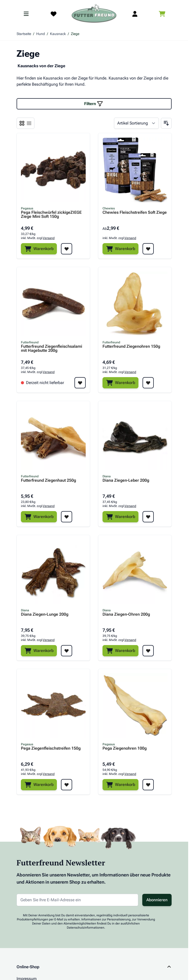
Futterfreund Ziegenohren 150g (131, 347)
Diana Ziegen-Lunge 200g (45, 615)
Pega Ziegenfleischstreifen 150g (51, 748)
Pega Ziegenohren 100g (125, 748)
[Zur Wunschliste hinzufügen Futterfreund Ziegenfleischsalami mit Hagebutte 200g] (80, 383)
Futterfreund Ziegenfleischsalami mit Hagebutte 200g (52, 349)
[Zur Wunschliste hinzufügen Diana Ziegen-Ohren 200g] (148, 651)
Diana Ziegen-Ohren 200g (126, 615)
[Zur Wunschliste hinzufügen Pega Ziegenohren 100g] (148, 785)
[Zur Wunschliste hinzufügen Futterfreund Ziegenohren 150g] (148, 383)
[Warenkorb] (39, 249)
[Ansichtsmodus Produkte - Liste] (22, 123)
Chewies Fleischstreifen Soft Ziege (135, 213)
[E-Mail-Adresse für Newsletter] (77, 900)
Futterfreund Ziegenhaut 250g (48, 481)
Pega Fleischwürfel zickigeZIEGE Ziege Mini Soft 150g (51, 215)
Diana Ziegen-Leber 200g (126, 481)
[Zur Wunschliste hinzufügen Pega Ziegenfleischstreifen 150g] (67, 785)
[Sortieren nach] (136, 123)
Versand (49, 238)
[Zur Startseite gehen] (94, 14)
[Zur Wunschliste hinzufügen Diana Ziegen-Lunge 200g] (67, 651)
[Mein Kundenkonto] (135, 14)
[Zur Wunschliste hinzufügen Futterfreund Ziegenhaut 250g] (67, 517)
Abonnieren (157, 900)
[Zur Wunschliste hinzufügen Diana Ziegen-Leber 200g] (148, 517)
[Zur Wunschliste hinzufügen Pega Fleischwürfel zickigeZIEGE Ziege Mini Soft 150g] (67, 249)
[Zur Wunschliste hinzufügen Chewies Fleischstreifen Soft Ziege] (148, 249)
